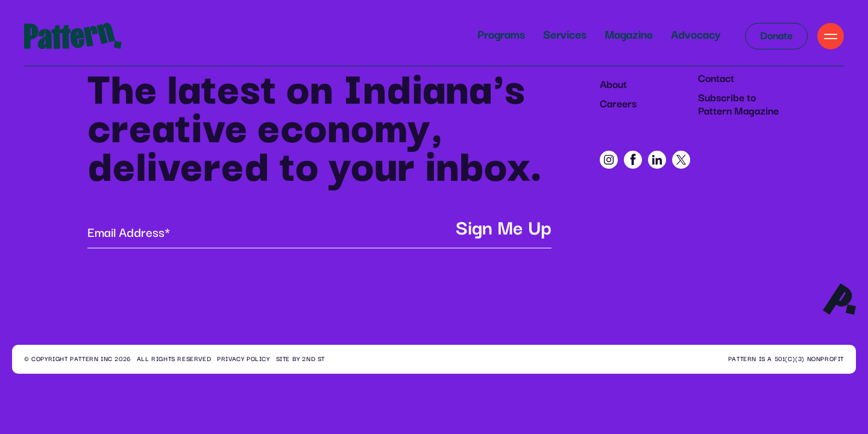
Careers (618, 104)
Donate (776, 36)
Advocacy (696, 35)
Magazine (629, 35)
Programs (501, 35)
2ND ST (313, 359)
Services (565, 35)
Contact (716, 79)
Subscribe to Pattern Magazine (738, 105)
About (613, 85)
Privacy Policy (243, 359)
